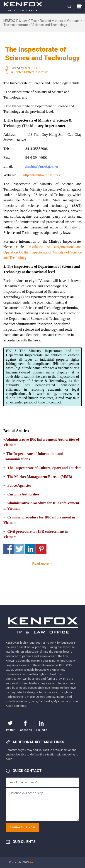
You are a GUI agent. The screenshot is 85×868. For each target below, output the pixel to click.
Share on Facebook (8, 549)
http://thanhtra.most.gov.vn (43, 175)
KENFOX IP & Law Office (20, 21)
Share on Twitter (19, 549)
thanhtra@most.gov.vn (41, 166)
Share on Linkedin (30, 549)
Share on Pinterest (41, 549)
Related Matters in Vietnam (59, 21)
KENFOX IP (31, 68)
